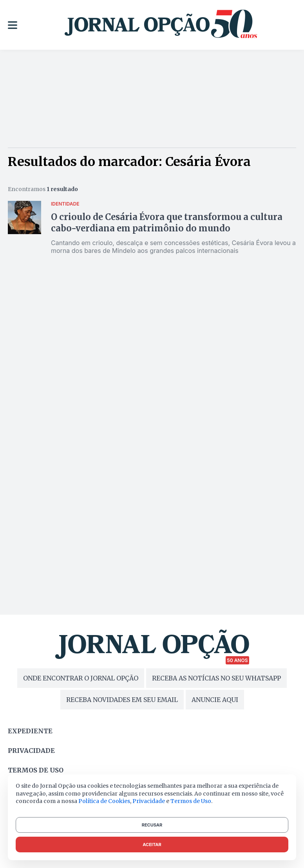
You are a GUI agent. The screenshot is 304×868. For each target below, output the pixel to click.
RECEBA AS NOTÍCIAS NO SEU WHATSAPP (216, 678)
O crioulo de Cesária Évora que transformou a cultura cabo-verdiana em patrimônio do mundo (167, 223)
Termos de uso (36, 770)
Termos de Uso (191, 801)
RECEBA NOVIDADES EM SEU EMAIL (122, 700)
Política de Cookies (104, 801)
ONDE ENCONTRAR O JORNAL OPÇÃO (81, 678)
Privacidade (31, 751)
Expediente (30, 731)
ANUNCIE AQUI (215, 700)
